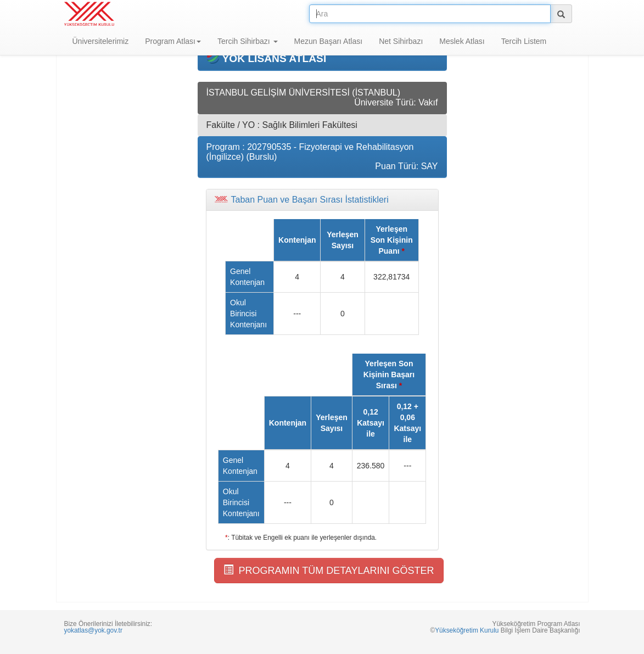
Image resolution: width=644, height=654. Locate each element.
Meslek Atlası (462, 41)
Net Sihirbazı (401, 41)
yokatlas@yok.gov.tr (93, 630)
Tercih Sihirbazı (248, 41)
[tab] (322, 200)
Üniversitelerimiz (101, 41)
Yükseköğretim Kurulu (467, 630)
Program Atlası (173, 41)
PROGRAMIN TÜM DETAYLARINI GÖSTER (329, 570)
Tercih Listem (524, 41)
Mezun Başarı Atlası (329, 41)
